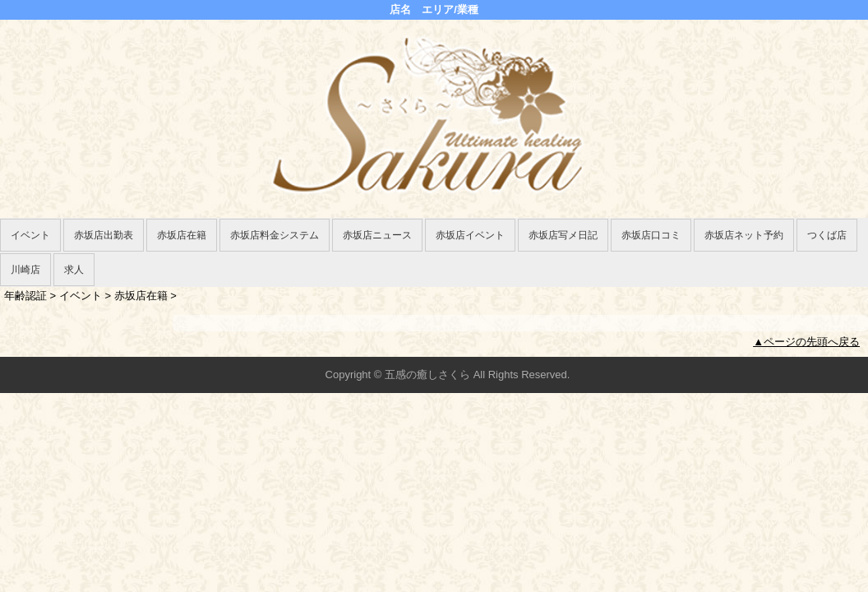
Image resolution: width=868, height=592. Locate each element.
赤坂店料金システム (275, 235)
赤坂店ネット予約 (744, 235)
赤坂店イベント (470, 235)
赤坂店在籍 (182, 235)
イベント (30, 235)
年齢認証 (25, 296)
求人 (74, 270)
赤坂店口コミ (651, 235)
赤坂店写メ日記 (563, 235)
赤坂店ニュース (377, 235)
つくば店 (827, 235)
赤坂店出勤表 (104, 235)
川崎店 (25, 270)
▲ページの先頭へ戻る (806, 342)
